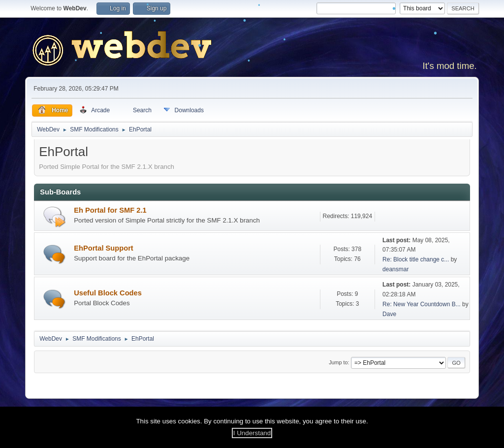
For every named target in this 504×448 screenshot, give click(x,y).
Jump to (338, 362)
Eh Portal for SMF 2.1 (110, 210)
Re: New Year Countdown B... (422, 304)
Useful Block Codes (108, 293)
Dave (389, 314)
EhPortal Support (104, 248)
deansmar (395, 269)
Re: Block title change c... (416, 259)
